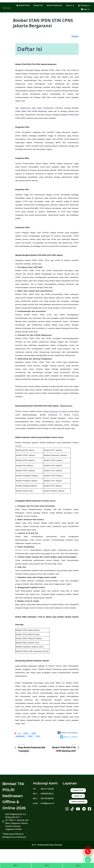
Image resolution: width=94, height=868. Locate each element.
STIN (38, 736)
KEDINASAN (20, 736)
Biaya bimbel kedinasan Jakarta (30, 666)
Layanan (75, 36)
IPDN (34, 733)
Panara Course (22, 550)
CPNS (26, 733)
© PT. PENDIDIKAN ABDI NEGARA (47, 845)
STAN (30, 736)
